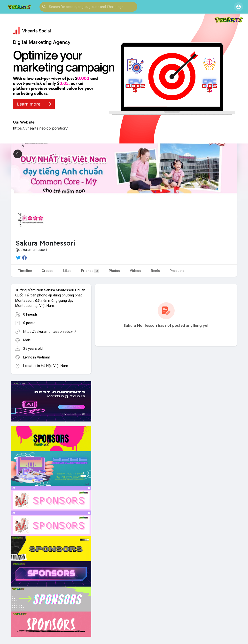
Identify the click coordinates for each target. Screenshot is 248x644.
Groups (48, 271)
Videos (136, 271)
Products (177, 271)
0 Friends (31, 314)
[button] (88, 7)
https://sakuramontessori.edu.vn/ (50, 332)
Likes (67, 271)
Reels (155, 271)
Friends (90, 271)
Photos (114, 271)
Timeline (25, 271)
